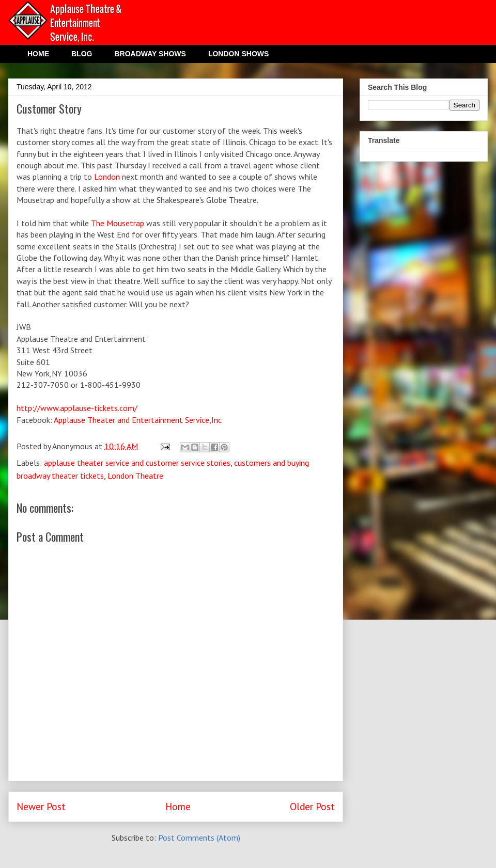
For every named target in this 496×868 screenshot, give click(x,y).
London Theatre (135, 476)
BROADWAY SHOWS (150, 54)
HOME (38, 54)
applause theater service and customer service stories (137, 463)
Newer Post (41, 806)
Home (178, 806)
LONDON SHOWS (238, 54)
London (107, 177)
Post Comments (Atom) (199, 838)
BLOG (82, 54)
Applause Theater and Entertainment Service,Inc (138, 420)
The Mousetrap (118, 223)
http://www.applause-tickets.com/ (77, 408)
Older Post (312, 806)
